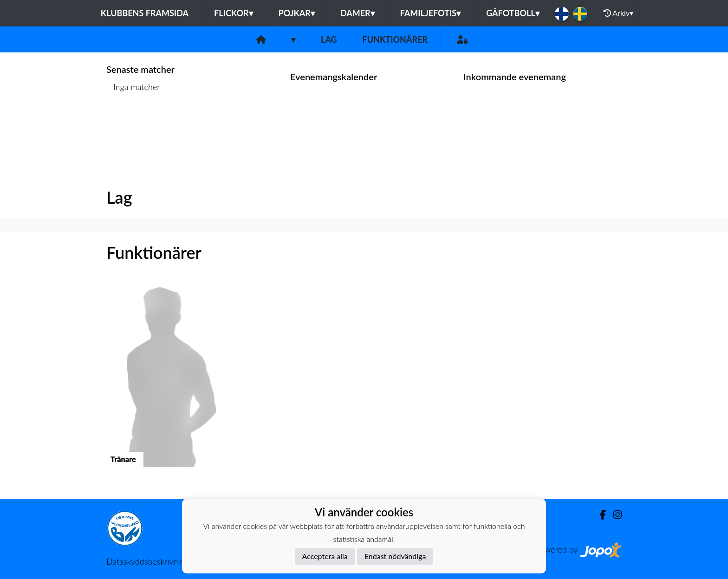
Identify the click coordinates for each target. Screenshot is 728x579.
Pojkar (297, 13)
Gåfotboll (513, 13)
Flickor (234, 13)
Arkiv (618, 13)
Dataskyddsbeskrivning (147, 561)
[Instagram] (614, 515)
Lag (329, 39)
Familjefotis (431, 13)
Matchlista (129, 123)
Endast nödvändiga (395, 556)
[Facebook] (599, 515)
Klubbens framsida (145, 13)
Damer (357, 13)
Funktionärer (395, 39)
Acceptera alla (325, 556)
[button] (166, 382)
